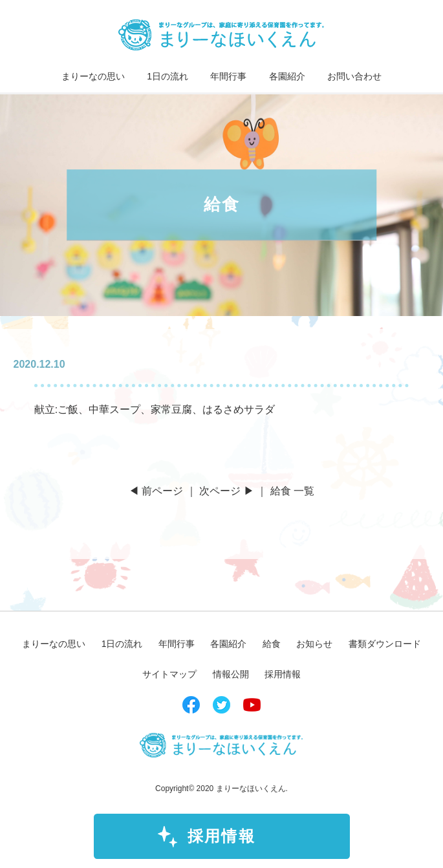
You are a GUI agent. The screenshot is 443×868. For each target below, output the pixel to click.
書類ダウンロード (385, 644)
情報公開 (231, 674)
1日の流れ (167, 76)
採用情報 (222, 836)
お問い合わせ (354, 76)
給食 (272, 644)
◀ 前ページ (156, 491)
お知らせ (314, 644)
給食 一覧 (292, 491)
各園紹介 (287, 76)
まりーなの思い (93, 76)
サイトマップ (169, 674)
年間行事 (228, 76)
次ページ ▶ (226, 491)
